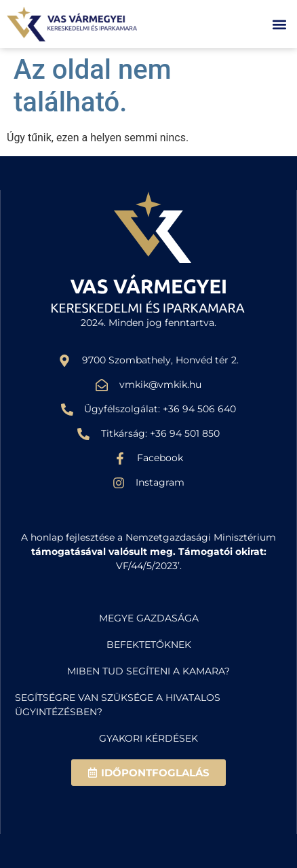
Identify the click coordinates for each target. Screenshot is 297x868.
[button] (279, 24)
